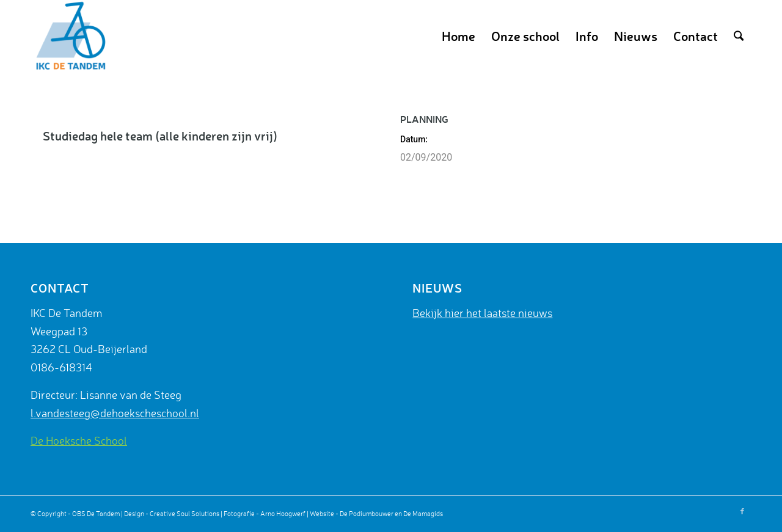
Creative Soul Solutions (185, 514)
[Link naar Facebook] (742, 511)
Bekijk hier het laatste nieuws (482, 313)
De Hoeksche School (79, 440)
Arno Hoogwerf (283, 514)
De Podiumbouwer (367, 514)
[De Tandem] (69, 36)
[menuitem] (459, 36)
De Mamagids (423, 514)
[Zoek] (739, 36)
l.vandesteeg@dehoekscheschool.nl (115, 413)
